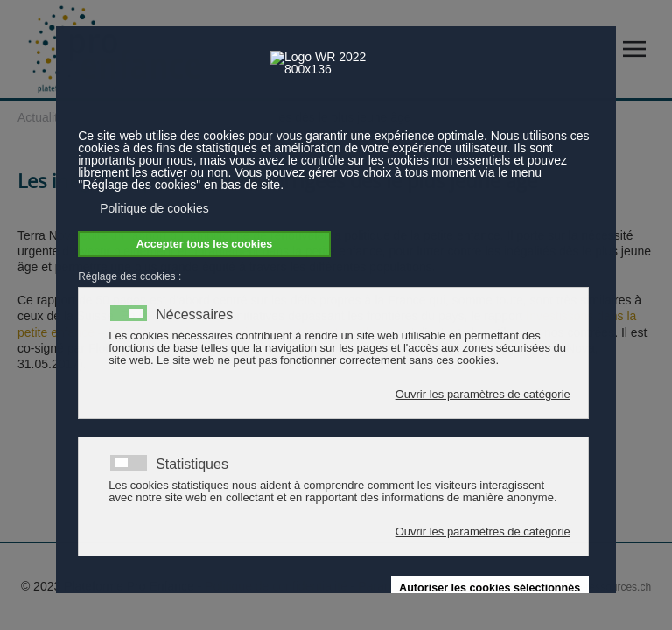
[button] (639, 49)
